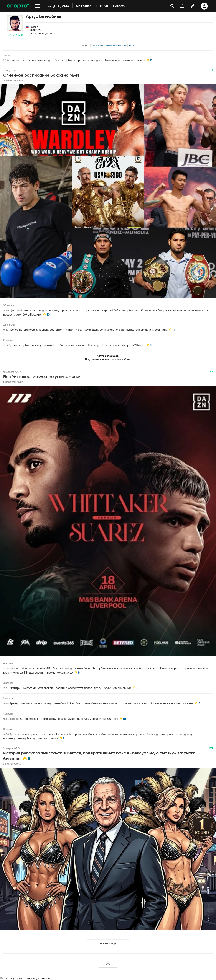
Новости (97, 46)
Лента (86, 46)
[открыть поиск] (172, 6)
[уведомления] (182, 6)
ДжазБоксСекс (12, 764)
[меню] (38, 6)
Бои (131, 46)
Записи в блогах (116, 46)
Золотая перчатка (13, 80)
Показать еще (108, 943)
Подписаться (15, 35)
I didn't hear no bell (14, 382)
